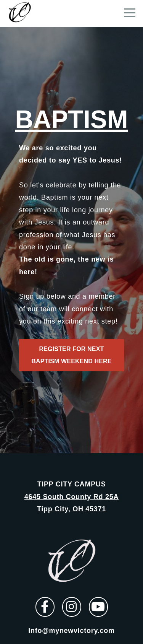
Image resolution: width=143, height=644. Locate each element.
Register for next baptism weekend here (71, 355)
